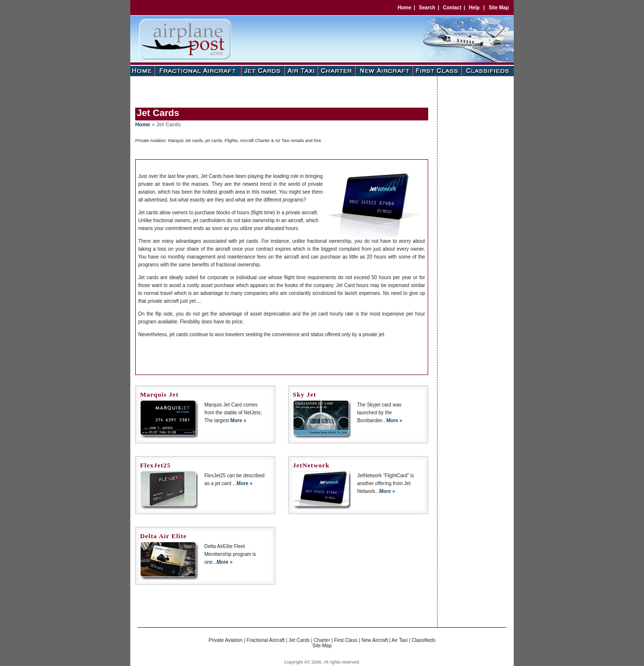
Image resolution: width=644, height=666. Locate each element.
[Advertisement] (280, 91)
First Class (346, 640)
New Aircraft (375, 640)
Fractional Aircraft (265, 640)
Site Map (499, 8)
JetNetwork (311, 465)
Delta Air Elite (163, 536)
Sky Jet (305, 394)
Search (427, 8)
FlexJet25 (155, 465)
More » (238, 420)
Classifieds (423, 640)
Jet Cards (299, 640)
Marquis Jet (159, 394)
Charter (322, 640)
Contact (452, 8)
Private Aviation (225, 640)
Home (405, 8)
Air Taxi (400, 640)
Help (474, 8)
